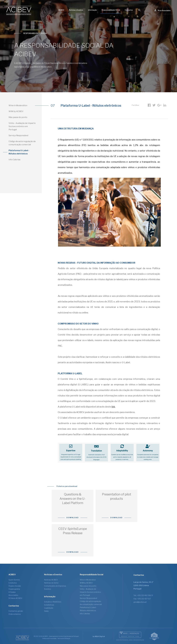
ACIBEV (61, 10)
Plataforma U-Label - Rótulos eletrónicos (19, 152)
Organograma (14, 589)
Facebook (149, 105)
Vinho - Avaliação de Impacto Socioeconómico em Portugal (22, 126)
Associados (13, 595)
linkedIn (165, 105)
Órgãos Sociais (15, 586)
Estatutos (13, 583)
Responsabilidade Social (111, 10)
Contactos (129, 10)
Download (73, 518)
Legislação (49, 608)
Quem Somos (14, 580)
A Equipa (12, 592)
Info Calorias (15, 160)
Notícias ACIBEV (51, 580)
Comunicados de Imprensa (55, 586)
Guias (46, 611)
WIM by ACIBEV (16, 111)
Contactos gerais (16, 611)
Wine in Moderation (18, 105)
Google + (159, 105)
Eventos (48, 589)
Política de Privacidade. (50, 638)
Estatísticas (49, 605)
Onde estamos (15, 614)
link (113, 407)
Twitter (154, 105)
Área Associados (162, 10)
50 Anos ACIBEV (15, 598)
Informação (92, 10)
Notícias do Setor (51, 583)
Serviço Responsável (18, 135)
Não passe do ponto (18, 117)
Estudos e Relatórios (53, 602)
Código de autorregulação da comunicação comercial (22, 143)
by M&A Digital (99, 636)
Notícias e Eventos (76, 10)
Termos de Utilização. (64, 638)
